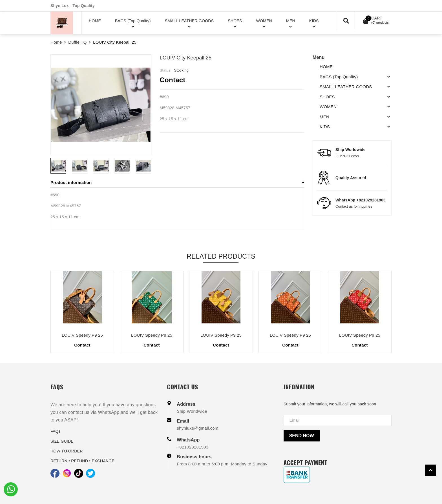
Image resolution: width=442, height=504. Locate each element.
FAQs (56, 431)
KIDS (325, 127)
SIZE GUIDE (62, 441)
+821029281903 (193, 447)
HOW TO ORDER (67, 451)
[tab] (177, 183)
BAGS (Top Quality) (339, 77)
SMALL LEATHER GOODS (346, 87)
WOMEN (328, 107)
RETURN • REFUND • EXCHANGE (82, 461)
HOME (326, 67)
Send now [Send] (302, 436)
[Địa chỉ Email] (338, 420)
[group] (101, 105)
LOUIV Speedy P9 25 (82, 335)
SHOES (327, 97)
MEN (324, 117)
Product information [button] (177, 182)
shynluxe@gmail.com (197, 428)
